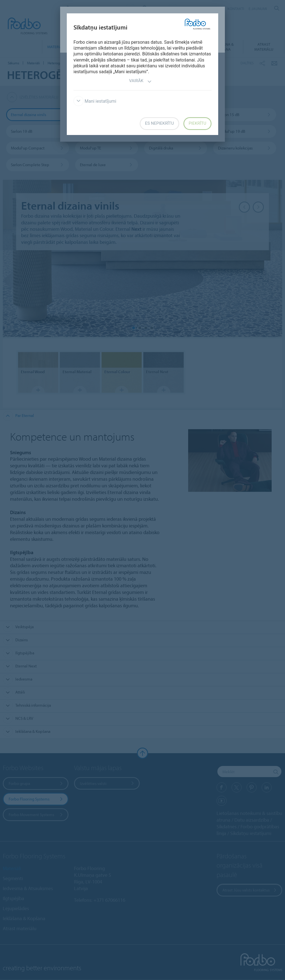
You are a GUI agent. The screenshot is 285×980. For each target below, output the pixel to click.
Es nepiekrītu (159, 123)
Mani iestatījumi (95, 101)
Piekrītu (197, 123)
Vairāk (140, 81)
